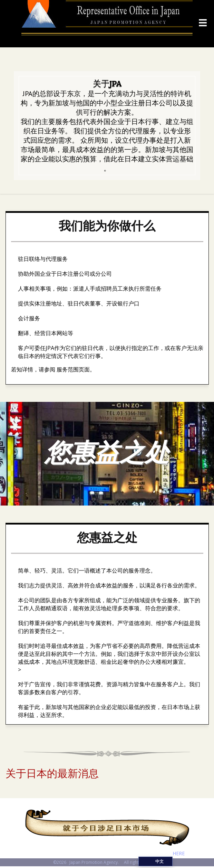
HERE (179, 853)
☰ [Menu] (203, 22)
